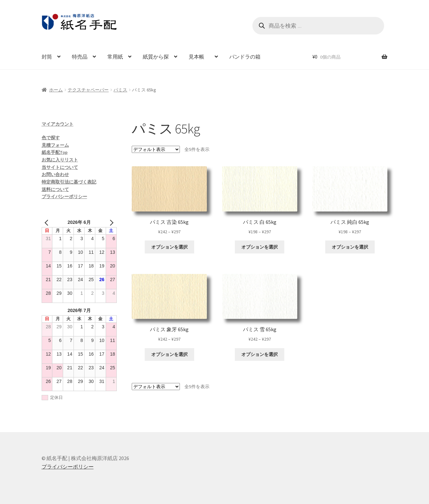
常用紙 (115, 57)
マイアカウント (58, 124)
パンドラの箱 (245, 57)
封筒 (47, 57)
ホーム (56, 90)
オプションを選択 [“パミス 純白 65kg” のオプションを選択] (350, 247)
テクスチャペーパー (88, 90)
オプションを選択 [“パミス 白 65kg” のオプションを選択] (260, 247)
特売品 (80, 57)
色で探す (51, 138)
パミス (120, 90)
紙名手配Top (55, 152)
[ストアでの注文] (156, 149)
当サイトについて (60, 167)
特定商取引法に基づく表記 (69, 182)
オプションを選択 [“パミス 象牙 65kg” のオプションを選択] (169, 354)
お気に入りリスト (60, 160)
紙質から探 (156, 57)
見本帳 (199, 57)
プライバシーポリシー (64, 197)
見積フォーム (55, 145)
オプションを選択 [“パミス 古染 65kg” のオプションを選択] (169, 247)
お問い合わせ (55, 174)
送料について (55, 189)
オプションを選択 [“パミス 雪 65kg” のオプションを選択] (260, 354)
